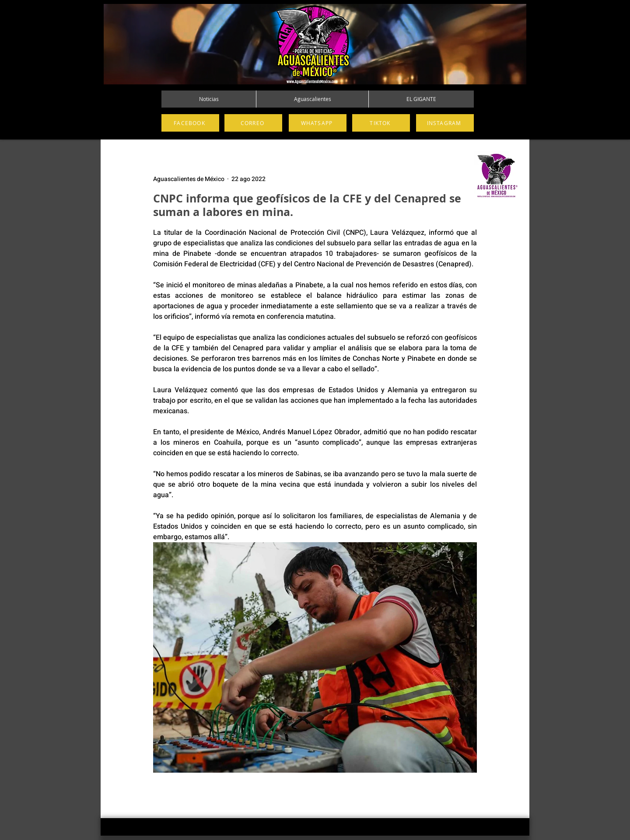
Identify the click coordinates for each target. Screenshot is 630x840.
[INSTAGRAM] (445, 123)
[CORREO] (253, 123)
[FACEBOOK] (190, 123)
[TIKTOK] (381, 123)
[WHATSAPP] (318, 123)
